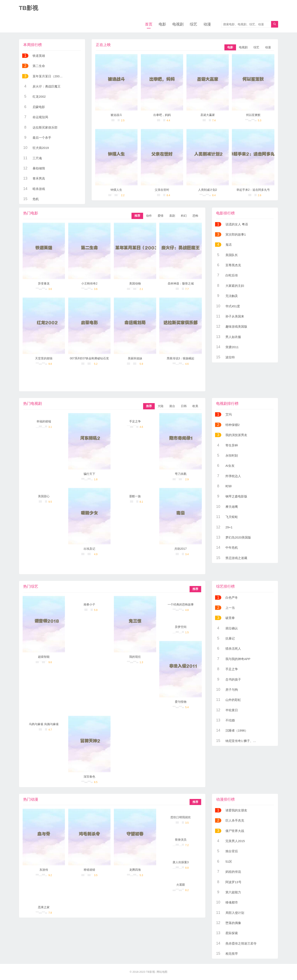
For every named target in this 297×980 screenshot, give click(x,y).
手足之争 (135, 421)
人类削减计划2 (208, 190)
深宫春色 (89, 777)
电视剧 (178, 24)
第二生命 (39, 66)
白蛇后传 (232, 275)
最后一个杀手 (42, 138)
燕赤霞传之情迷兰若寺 (241, 943)
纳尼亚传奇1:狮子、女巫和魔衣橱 (249, 741)
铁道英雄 (39, 56)
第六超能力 (233, 892)
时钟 (229, 486)
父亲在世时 (162, 190)
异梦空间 (181, 627)
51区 (229, 861)
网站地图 (162, 972)
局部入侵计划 (235, 913)
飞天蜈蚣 (232, 517)
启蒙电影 (39, 107)
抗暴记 (230, 638)
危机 (36, 199)
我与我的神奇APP (238, 659)
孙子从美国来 (235, 316)
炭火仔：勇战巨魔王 (47, 86)
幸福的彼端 (44, 421)
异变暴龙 (44, 283)
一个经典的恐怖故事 (181, 604)
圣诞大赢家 (208, 115)
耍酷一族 (135, 496)
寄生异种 (232, 445)
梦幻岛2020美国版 (238, 537)
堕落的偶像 (233, 923)
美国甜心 (44, 496)
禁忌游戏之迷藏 (236, 558)
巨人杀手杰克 (235, 820)
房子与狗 (232, 690)
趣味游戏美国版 (236, 326)
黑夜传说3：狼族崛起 (181, 358)
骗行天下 (89, 474)
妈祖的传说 (233, 872)
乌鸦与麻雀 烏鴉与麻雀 (44, 724)
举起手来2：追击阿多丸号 (253, 190)
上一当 (230, 608)
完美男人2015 (235, 841)
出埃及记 (89, 549)
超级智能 (44, 657)
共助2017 (181, 549)
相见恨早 (232, 954)
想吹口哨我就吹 (181, 817)
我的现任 (135, 657)
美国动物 (135, 283)
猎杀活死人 (233, 649)
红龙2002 (39, 97)
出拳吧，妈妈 (162, 115)
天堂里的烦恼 (44, 358)
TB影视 (150, 972)
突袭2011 (232, 347)
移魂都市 (232, 902)
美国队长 (232, 255)
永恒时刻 (232, 455)
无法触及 (232, 296)
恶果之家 (44, 907)
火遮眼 (181, 885)
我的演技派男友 (236, 435)
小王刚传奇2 (89, 283)
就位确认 (232, 628)
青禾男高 (39, 178)
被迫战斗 (116, 115)
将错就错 (89, 870)
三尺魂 (37, 158)
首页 (149, 24)
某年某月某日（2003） (48, 76)
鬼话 (229, 245)
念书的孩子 (233, 679)
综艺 (194, 24)
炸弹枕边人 (233, 476)
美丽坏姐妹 (135, 358)
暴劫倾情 (39, 168)
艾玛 (229, 414)
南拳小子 (89, 604)
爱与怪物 (181, 702)
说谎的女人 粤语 (237, 224)
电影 (162, 24)
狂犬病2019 (41, 148)
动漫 (207, 24)
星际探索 (232, 933)
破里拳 (230, 618)
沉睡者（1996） (237, 730)
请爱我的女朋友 (236, 810)
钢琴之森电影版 (236, 496)
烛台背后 (232, 851)
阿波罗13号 (233, 882)
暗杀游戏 (39, 189)
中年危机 (232, 548)
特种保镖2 (232, 425)
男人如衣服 (233, 337)
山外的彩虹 (233, 700)
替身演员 (181, 840)
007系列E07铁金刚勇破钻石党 (89, 358)
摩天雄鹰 (232, 507)
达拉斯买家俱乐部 (45, 127)
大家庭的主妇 (235, 286)
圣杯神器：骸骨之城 (181, 283)
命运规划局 (40, 117)
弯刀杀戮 (181, 474)
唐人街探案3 (181, 862)
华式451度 (233, 306)
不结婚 (230, 720)
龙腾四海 (135, 870)
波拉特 (230, 357)
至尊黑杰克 (233, 265)
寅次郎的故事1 (236, 234)
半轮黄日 (232, 710)
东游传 (44, 870)
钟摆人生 (116, 190)
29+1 (229, 527)
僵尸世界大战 (235, 831)
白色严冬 (232, 598)
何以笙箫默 (253, 115)
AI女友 (230, 466)
